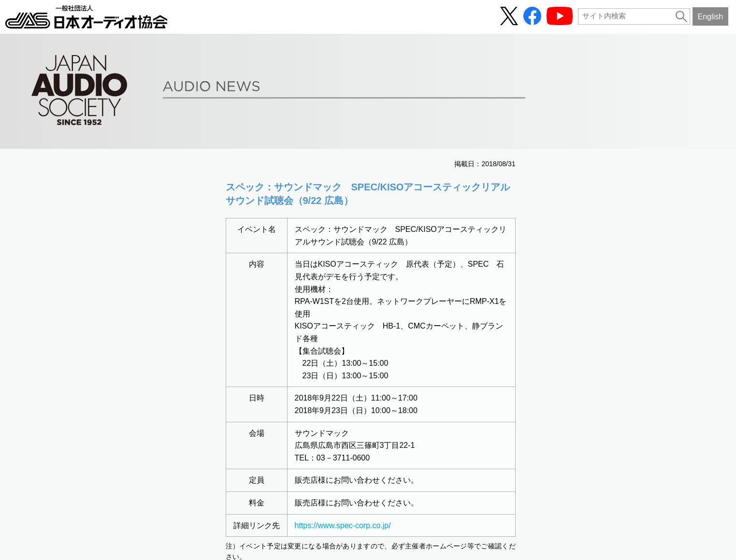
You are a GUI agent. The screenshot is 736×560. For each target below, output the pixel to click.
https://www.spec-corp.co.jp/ (343, 525)
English (710, 16)
